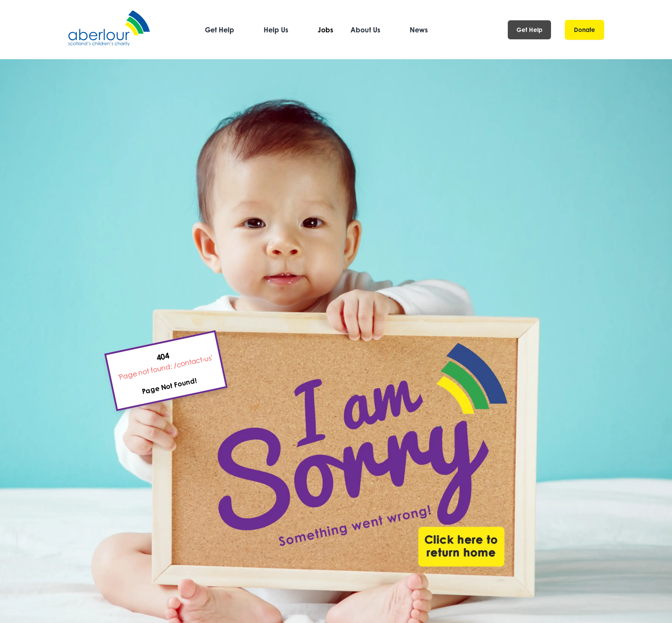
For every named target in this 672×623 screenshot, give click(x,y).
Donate (584, 30)
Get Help (529, 30)
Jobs (325, 30)
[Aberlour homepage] (110, 30)
